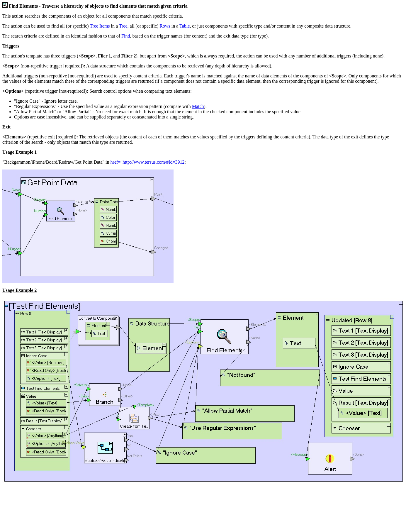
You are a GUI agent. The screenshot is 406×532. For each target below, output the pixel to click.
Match (198, 106)
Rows (165, 26)
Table (185, 26)
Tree (123, 26)
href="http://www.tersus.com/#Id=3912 (148, 162)
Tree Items (100, 26)
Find (126, 36)
